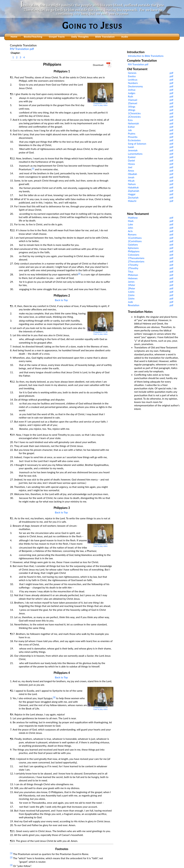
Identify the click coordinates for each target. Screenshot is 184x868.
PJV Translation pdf (22, 49)
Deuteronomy (135, 86)
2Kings (132, 110)
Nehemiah (133, 123)
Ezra (130, 120)
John (131, 228)
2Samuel (133, 103)
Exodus (132, 76)
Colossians (134, 255)
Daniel (131, 160)
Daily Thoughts (80, 37)
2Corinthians (135, 241)
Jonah (131, 177)
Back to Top (61, 300)
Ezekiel (132, 157)
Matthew (133, 218)
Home (14, 37)
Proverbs (133, 137)
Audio (125, 37)
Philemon (133, 275)
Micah (131, 181)
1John (131, 292)
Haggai (132, 194)
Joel (130, 167)
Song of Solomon (137, 144)
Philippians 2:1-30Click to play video (100, 323)
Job (130, 130)
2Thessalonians (136, 261)
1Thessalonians (136, 258)
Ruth (131, 96)
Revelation (134, 305)
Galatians (133, 245)
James (131, 282)
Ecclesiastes (134, 140)
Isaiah (131, 147)
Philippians (134, 251)
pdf (171, 73)
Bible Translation (105, 37)
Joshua (132, 90)
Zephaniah (134, 191)
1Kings (132, 107)
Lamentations (135, 154)
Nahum (132, 184)
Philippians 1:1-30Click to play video (100, 95)
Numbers (133, 83)
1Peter (132, 285)
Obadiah (133, 174)
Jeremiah (133, 150)
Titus (131, 272)
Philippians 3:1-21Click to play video (100, 536)
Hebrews (133, 278)
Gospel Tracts (57, 37)
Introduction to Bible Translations (146, 56)
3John (131, 298)
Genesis (132, 73)
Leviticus (133, 80)
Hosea (131, 164)
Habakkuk (133, 187)
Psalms (132, 134)
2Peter (132, 288)
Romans (132, 234)
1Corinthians (135, 238)
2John (131, 295)
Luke (130, 224)
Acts (130, 231)
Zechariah (133, 198)
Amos (131, 171)
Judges (132, 93)
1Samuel (133, 100)
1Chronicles (134, 113)
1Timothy (133, 265)
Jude (130, 302)
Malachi (132, 201)
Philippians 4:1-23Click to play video (100, 699)
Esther (131, 127)
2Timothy (133, 268)
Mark (131, 221)
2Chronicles (134, 117)
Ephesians (133, 248)
